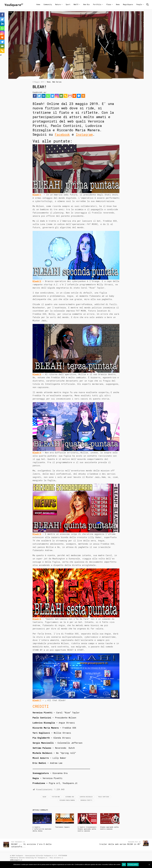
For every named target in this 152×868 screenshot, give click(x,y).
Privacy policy (133, 864)
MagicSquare (128, 4)
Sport (68, 4)
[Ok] (149, 865)
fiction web (56, 797)
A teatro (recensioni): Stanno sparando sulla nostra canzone (87, 829)
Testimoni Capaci (62, 827)
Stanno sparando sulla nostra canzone (109, 828)
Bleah (44, 797)
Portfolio (97, 4)
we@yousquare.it (16, 860)
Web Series (57, 82)
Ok (124, 864)
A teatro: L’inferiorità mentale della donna (42, 829)
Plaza (109, 4)
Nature (58, 4)
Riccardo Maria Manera (67, 800)
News (118, 4)
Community (48, 4)
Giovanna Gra (70, 797)
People (139, 4)
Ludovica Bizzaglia (86, 797)
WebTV (76, 4)
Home (38, 4)
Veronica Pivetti (86, 800)
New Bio (86, 4)
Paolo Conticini (104, 797)
